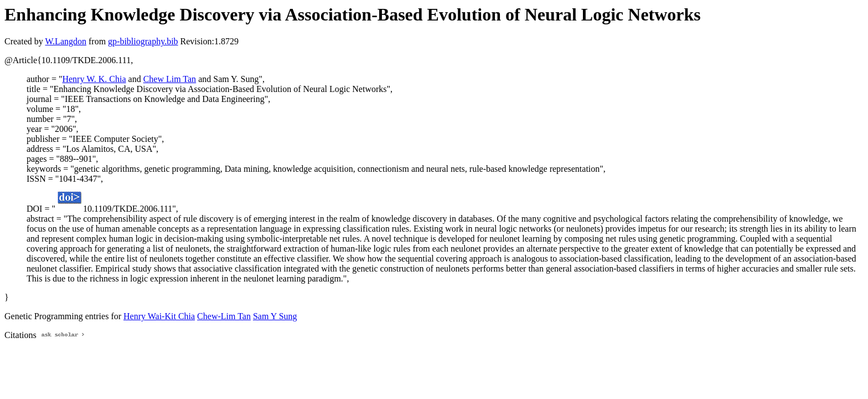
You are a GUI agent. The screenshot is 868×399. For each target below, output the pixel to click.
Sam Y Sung (275, 316)
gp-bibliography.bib (143, 41)
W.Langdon (66, 41)
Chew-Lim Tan (224, 316)
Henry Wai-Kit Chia (159, 316)
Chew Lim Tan (170, 79)
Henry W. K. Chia (94, 79)
